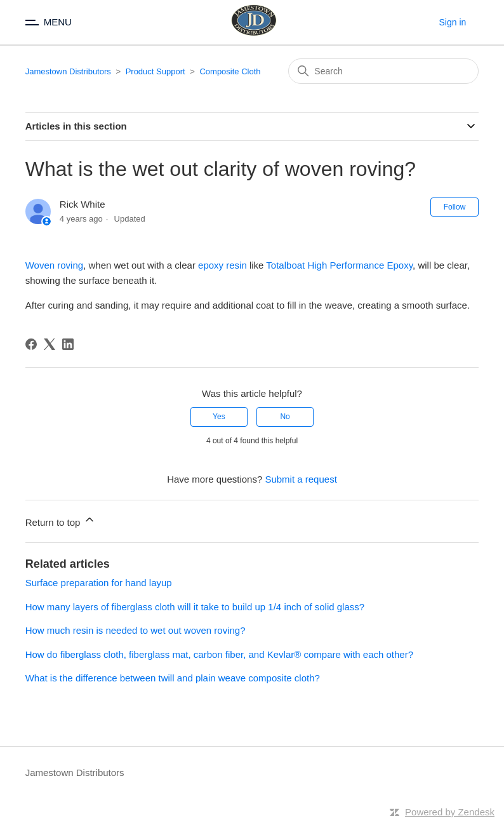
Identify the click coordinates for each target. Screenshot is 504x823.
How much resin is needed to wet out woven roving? (136, 630)
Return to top (61, 520)
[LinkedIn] (68, 344)
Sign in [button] (453, 22)
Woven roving (54, 265)
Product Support (156, 71)
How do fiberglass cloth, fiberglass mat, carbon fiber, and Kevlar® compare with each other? (219, 654)
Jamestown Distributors (68, 71)
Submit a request (301, 479)
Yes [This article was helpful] (219, 417)
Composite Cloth (230, 71)
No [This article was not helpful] (285, 417)
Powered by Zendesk (450, 812)
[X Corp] (50, 344)
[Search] (383, 71)
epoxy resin (222, 265)
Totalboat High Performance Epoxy (339, 265)
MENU (58, 22)
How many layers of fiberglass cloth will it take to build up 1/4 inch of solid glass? (195, 607)
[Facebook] (31, 344)
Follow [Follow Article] (455, 207)
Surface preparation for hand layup (99, 583)
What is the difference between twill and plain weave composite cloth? (173, 678)
